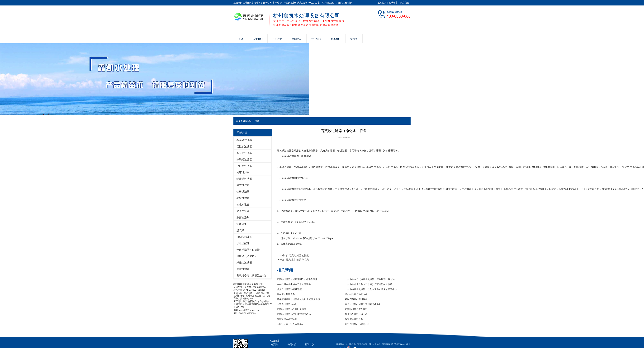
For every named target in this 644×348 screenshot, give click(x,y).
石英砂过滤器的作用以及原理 (292, 309)
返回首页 (382, 3)
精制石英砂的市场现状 (356, 299)
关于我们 (258, 39)
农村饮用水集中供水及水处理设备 (294, 284)
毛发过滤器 (243, 198)
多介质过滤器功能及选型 (289, 289)
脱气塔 (240, 230)
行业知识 (316, 39)
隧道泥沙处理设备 (354, 319)
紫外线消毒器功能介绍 (356, 294)
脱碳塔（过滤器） (247, 256)
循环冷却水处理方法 (287, 319)
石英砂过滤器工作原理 (356, 309)
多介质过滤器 (244, 153)
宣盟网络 (386, 344)
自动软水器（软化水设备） (290, 324)
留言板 (354, 39)
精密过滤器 (243, 269)
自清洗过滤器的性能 (298, 255)
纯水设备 (242, 224)
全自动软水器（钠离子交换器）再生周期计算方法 (370, 279)
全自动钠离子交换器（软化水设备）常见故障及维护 (371, 289)
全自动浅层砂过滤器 (248, 250)
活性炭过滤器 (244, 147)
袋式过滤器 (243, 185)
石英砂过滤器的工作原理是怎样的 (294, 314)
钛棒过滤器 (243, 192)
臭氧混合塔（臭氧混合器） (252, 276)
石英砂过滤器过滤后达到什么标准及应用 (297, 279)
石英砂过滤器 (244, 140)
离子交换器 (243, 211)
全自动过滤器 (244, 166)
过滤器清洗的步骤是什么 (357, 324)
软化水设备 (243, 205)
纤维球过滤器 (244, 179)
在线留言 (393, 3)
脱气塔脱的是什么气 (298, 260)
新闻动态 (297, 39)
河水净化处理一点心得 (356, 314)
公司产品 (277, 39)
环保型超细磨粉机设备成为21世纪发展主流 (298, 299)
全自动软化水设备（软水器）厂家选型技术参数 (369, 284)
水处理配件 (243, 243)
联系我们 (404, 3)
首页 (241, 39)
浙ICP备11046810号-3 (401, 344)
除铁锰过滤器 (244, 159)
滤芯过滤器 (243, 172)
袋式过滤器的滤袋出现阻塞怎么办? (363, 304)
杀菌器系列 (243, 217)
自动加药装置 (244, 237)
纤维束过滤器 (244, 263)
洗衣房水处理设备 (286, 294)
